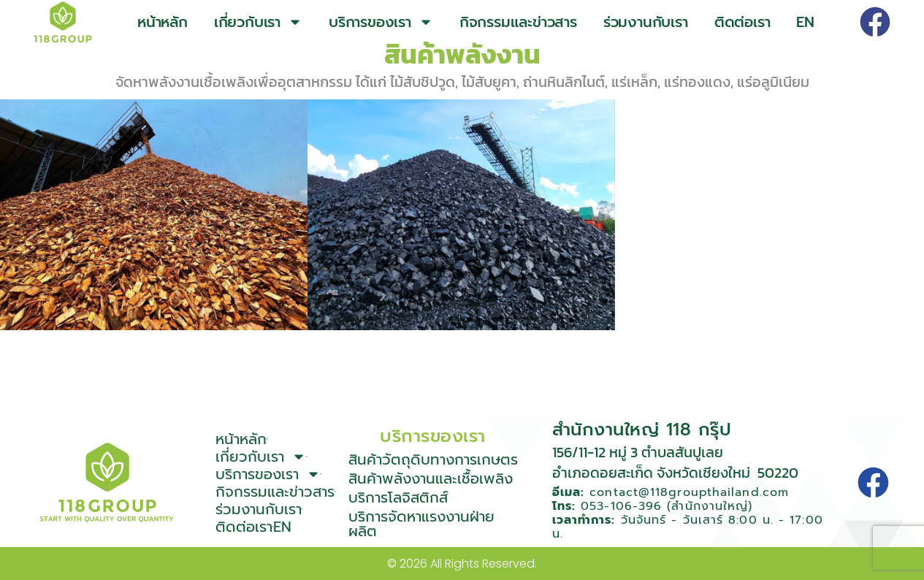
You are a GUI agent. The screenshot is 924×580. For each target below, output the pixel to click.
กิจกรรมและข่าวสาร (518, 22)
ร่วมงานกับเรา (646, 22)
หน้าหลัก (163, 22)
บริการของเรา (381, 22)
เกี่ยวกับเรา (258, 22)
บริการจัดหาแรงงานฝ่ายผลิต (421, 524)
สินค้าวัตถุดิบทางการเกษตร (433, 459)
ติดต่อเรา (742, 22)
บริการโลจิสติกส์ (398, 497)
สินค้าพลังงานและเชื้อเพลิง (431, 478)
